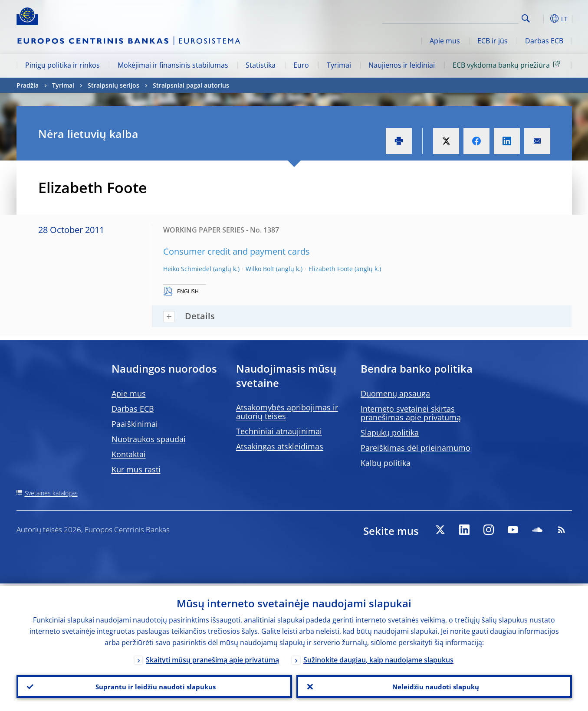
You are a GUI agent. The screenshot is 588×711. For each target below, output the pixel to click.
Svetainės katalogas (51, 493)
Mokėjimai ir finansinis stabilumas (173, 65)
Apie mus (445, 41)
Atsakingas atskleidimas (280, 446)
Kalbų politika (386, 463)
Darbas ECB (544, 41)
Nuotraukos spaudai (149, 439)
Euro (301, 65)
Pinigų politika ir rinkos (62, 65)
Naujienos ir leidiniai (402, 65)
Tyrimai (339, 65)
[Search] (475, 17)
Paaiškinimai (135, 424)
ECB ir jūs (493, 41)
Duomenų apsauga (395, 393)
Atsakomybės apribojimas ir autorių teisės (287, 412)
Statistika (261, 65)
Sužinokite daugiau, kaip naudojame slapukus (378, 658)
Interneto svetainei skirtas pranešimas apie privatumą (411, 413)
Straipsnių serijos (113, 85)
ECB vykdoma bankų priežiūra (508, 65)
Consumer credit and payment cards (237, 251)
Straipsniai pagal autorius (191, 85)
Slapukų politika (390, 432)
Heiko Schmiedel (187, 269)
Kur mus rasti (136, 469)
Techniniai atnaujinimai (279, 431)
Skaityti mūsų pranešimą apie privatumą (212, 658)
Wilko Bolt (260, 269)
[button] (542, 19)
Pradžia (28, 85)
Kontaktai (129, 454)
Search (526, 18)
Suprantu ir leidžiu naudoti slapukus (154, 685)
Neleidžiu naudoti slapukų (434, 685)
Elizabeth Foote (331, 269)
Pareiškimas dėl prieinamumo (416, 448)
